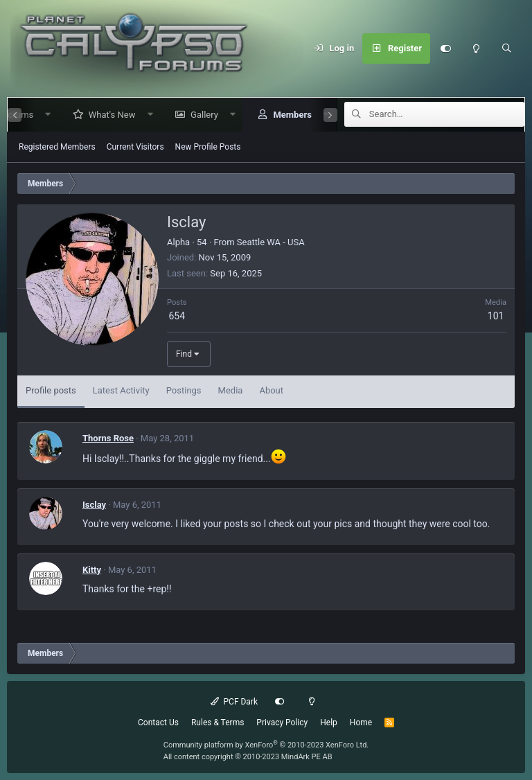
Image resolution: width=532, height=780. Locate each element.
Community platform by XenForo (266, 745)
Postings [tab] (184, 390)
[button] (43, 115)
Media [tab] (231, 390)
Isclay (94, 505)
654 (177, 316)
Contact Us (158, 723)
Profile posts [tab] (51, 390)
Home (361, 723)
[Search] (506, 48)
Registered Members (57, 147)
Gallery (199, 115)
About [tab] (271, 390)
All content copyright (248, 757)
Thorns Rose (108, 438)
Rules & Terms (218, 723)
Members (286, 115)
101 (496, 316)
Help (329, 723)
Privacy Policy (282, 723)
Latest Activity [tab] (121, 390)
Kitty (92, 570)
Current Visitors (135, 147)
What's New (107, 115)
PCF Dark (234, 702)
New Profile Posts (208, 147)
